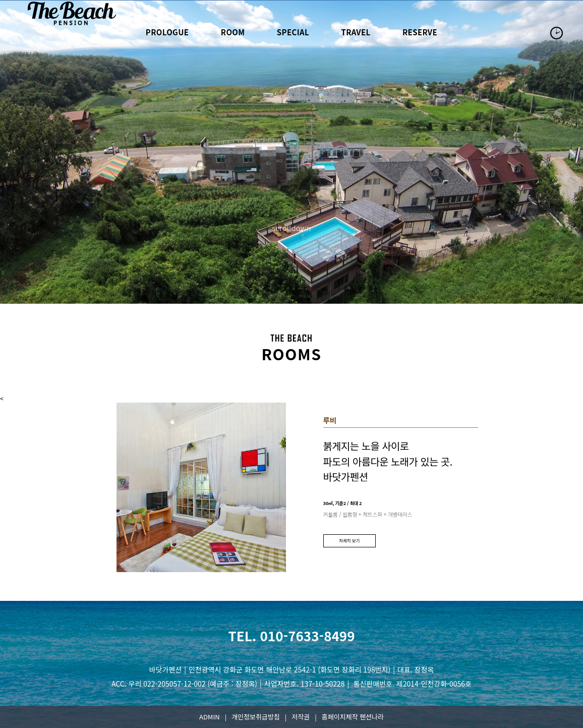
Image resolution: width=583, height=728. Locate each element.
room (233, 32)
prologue (167, 32)
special (293, 32)
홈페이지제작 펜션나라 (353, 717)
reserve (420, 32)
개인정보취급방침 (256, 717)
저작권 (301, 717)
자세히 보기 (349, 540)
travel (356, 32)
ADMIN (210, 717)
